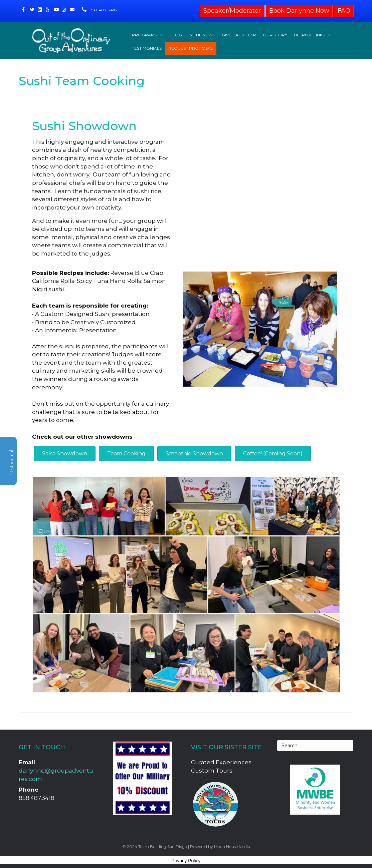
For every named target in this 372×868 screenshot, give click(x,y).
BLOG (176, 35)
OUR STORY (275, 35)
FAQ (344, 11)
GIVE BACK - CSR (239, 35)
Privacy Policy (186, 861)
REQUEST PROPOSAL (191, 48)
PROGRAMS (147, 35)
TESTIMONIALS (147, 48)
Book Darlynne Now (299, 11)
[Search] (315, 746)
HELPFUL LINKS (312, 35)
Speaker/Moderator (232, 11)
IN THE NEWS (202, 35)
